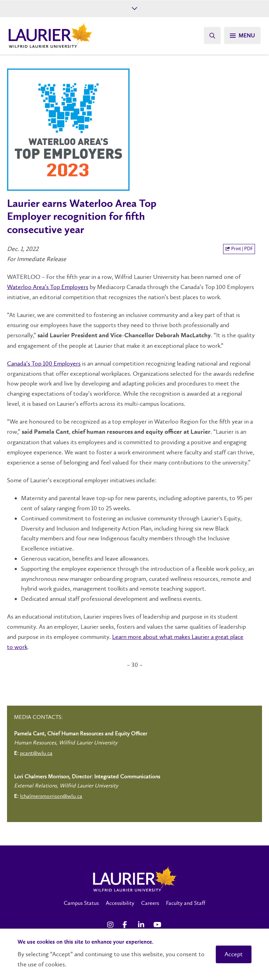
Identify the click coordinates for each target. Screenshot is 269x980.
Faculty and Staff (186, 903)
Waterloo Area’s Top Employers (48, 287)
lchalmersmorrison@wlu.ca (51, 796)
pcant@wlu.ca (36, 753)
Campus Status (81, 903)
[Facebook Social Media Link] (127, 925)
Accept (234, 954)
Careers (150, 903)
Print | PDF (239, 249)
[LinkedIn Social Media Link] (142, 925)
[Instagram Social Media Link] (111, 925)
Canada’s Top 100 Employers (44, 363)
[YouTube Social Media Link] (158, 925)
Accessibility (120, 903)
